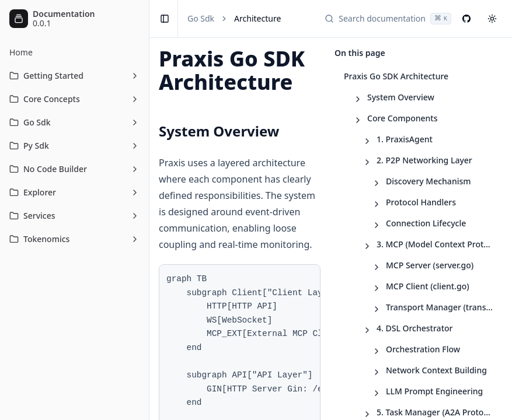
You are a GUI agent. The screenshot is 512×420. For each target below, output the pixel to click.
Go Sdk (201, 18)
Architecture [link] (257, 18)
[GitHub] (466, 19)
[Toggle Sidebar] (149, 210)
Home (21, 52)
